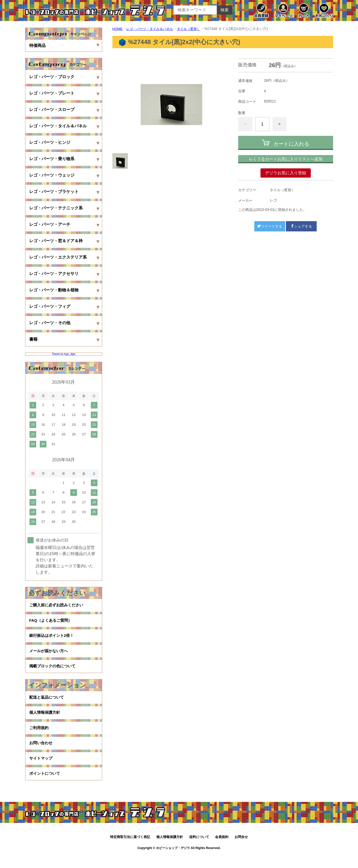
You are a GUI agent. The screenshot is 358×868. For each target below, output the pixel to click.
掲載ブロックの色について (54, 671)
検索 (225, 10)
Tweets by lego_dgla (64, 354)
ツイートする (270, 226)
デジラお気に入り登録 (286, 173)
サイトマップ (42, 769)
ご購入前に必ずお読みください (58, 606)
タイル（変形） (193, 29)
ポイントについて (46, 786)
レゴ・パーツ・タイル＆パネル (152, 29)
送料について (199, 849)
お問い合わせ (42, 753)
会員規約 (222, 849)
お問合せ (241, 849)
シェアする (301, 226)
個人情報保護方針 (46, 720)
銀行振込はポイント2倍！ (53, 639)
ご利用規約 (40, 736)
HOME (118, 29)
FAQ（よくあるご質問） (52, 622)
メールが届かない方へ (50, 655)
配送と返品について (48, 704)
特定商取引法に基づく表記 (130, 849)
